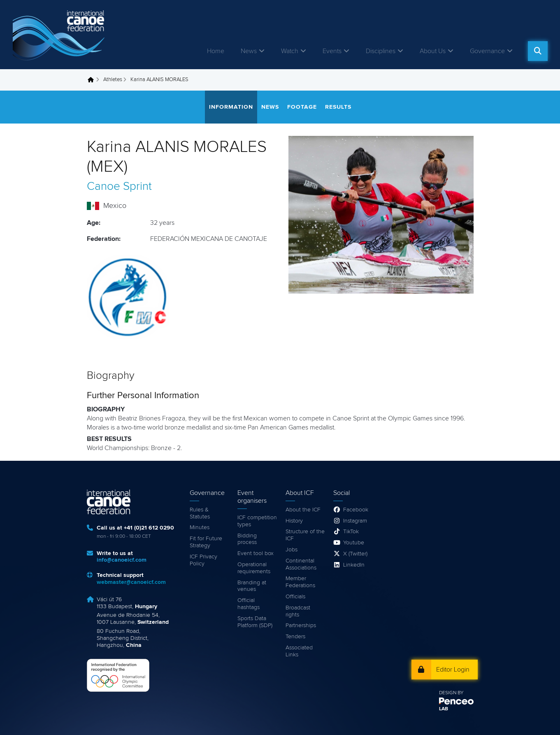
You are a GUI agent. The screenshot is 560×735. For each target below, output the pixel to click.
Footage (302, 107)
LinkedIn (354, 565)
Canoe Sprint (119, 187)
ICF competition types (257, 521)
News (249, 51)
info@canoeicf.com (122, 560)
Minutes (200, 527)
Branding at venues (252, 586)
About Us (433, 51)
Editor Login (453, 670)
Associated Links (299, 651)
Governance (487, 51)
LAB (444, 709)
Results (338, 107)
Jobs (292, 550)
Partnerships (301, 625)
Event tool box (256, 553)
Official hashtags (249, 604)
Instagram (355, 521)
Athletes (113, 80)
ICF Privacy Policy (203, 560)
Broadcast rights (298, 611)
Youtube (354, 543)
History (294, 521)
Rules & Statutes (200, 513)
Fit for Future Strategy (206, 542)
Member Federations (300, 582)
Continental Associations (301, 564)
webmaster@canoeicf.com (131, 582)
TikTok (351, 532)
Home (216, 51)
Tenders (295, 637)
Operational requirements (254, 568)
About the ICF (303, 510)
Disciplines (381, 51)
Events (332, 51)
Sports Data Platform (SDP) (255, 622)
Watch (290, 51)
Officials (295, 597)
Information (231, 107)
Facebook (356, 510)
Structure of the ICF (305, 535)
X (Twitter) (355, 554)
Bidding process (247, 539)
